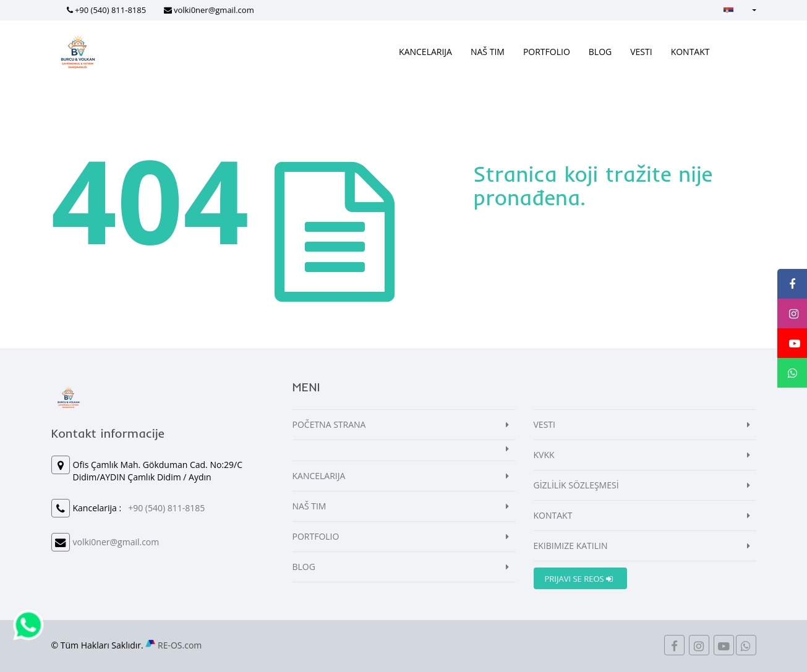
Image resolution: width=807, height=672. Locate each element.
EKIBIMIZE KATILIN (571, 546)
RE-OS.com (180, 645)
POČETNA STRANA (329, 424)
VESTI (641, 52)
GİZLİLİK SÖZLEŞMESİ (576, 485)
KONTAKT (690, 52)
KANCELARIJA (425, 52)
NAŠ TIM (488, 52)
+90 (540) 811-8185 (110, 10)
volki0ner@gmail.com (214, 10)
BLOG (600, 52)
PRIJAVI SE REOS (579, 579)
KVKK (544, 455)
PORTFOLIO (547, 52)
